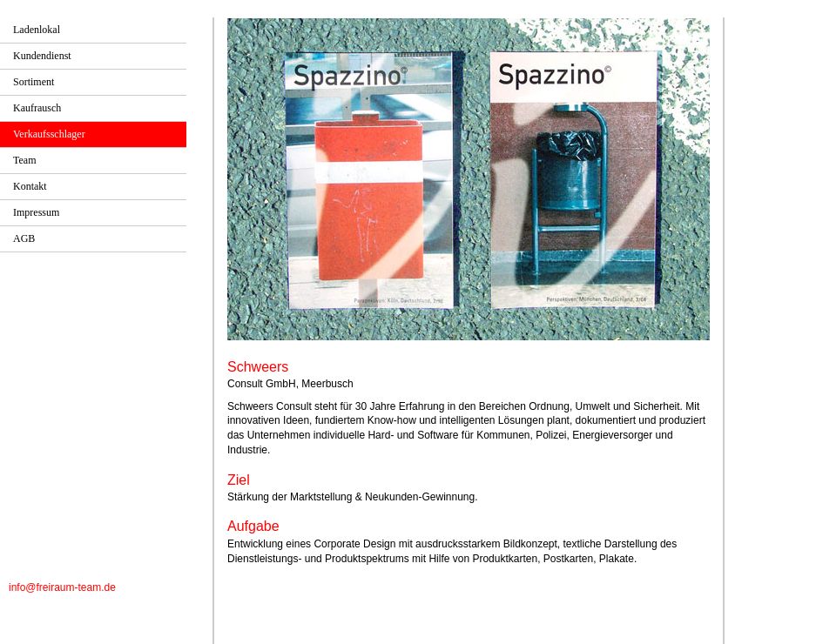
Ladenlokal (37, 30)
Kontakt (30, 186)
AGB (24, 238)
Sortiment (34, 82)
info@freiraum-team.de (62, 587)
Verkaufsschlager (49, 134)
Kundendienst (42, 56)
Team (24, 160)
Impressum (36, 212)
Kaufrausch (37, 108)
